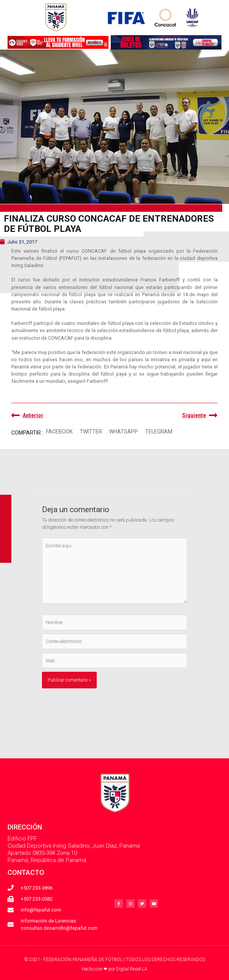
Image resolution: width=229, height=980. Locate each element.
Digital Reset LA (132, 969)
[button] (59, 432)
